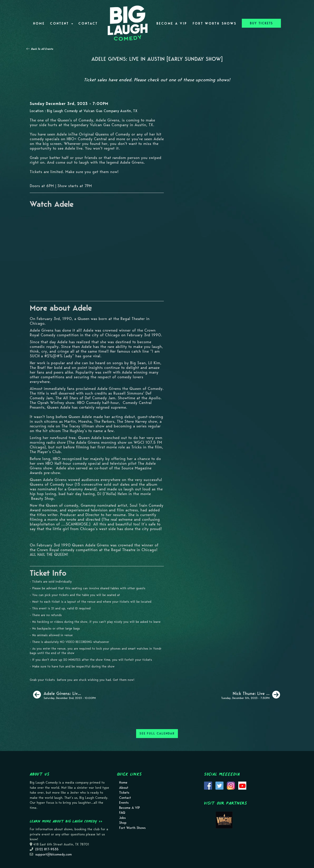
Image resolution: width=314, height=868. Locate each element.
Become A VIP (172, 23)
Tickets (124, 793)
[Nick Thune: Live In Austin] (251, 695)
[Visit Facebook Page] (208, 785)
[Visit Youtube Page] (242, 785)
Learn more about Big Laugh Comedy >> (66, 821)
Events (124, 803)
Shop (123, 823)
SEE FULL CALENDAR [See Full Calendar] (157, 733)
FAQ (122, 813)
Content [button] (62, 23)
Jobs (122, 818)
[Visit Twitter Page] (219, 785)
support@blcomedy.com (54, 854)
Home (39, 23)
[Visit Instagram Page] (231, 785)
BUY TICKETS (261, 23)
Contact (88, 23)
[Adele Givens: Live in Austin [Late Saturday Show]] (64, 695)
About (124, 788)
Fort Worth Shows (215, 23)
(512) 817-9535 (47, 849)
